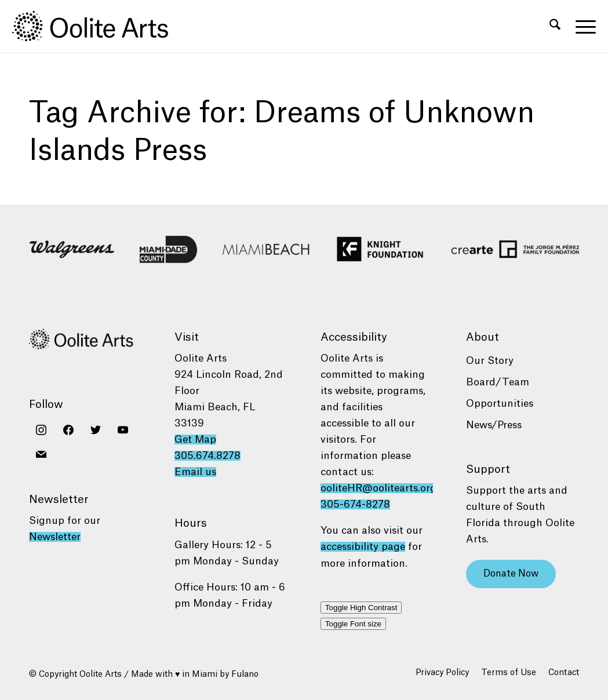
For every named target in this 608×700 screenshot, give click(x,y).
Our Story (490, 361)
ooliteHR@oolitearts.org (378, 488)
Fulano (245, 675)
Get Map (195, 440)
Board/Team (498, 382)
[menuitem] (555, 26)
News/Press (494, 425)
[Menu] (582, 26)
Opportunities (500, 404)
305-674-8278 (355, 504)
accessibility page (363, 547)
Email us (195, 472)
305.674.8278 (207, 456)
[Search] (555, 26)
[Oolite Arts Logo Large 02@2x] (97, 26)
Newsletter (55, 537)
